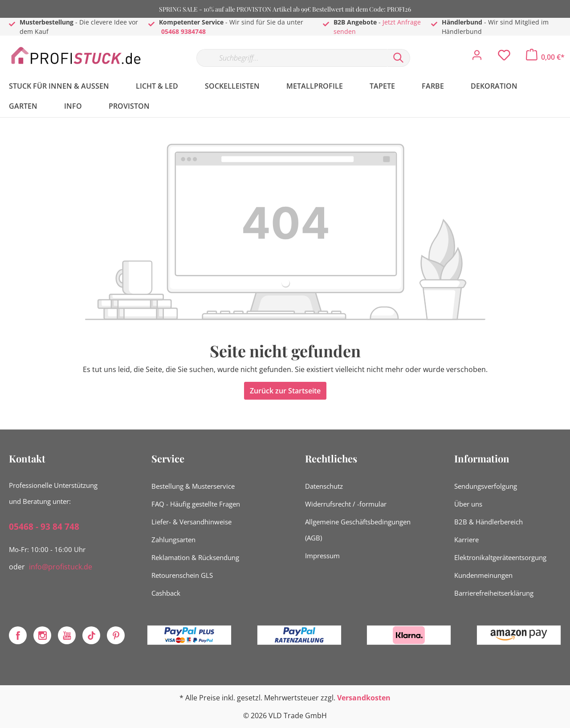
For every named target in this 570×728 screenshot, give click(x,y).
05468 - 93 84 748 (44, 527)
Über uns (468, 504)
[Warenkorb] (545, 57)
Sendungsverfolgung (486, 486)
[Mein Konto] (477, 57)
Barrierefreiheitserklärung (494, 593)
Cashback (166, 593)
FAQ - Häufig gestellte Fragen (196, 504)
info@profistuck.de (61, 567)
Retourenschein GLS (182, 575)
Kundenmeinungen (483, 575)
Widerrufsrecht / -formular (346, 504)
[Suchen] (399, 58)
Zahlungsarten (173, 540)
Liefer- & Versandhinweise (191, 522)
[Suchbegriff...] (292, 58)
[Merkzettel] (504, 57)
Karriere (466, 540)
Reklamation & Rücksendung (195, 557)
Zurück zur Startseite (285, 391)
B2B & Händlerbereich (489, 522)
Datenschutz (324, 486)
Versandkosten (364, 698)
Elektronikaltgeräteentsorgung (500, 557)
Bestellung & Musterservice (193, 486)
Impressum (322, 556)
